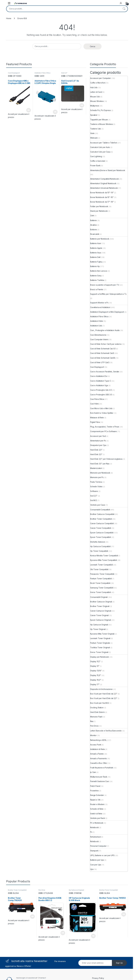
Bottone (93, 229)
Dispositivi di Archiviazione (101, 689)
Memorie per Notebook (100, 473)
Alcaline (93, 225)
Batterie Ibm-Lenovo (99, 271)
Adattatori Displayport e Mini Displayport (107, 312)
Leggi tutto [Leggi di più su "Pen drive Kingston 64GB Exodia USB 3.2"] (63, 933)
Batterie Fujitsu (96, 262)
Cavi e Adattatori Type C (101, 381)
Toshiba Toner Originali (100, 647)
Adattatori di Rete (97, 749)
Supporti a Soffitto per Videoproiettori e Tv (108, 294)
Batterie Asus (96, 253)
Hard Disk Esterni (97, 712)
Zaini (92, 216)
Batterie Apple (96, 248)
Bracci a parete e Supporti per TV (105, 285)
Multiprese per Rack (99, 777)
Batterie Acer (96, 243)
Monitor (93, 735)
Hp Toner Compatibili (99, 551)
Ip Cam (93, 772)
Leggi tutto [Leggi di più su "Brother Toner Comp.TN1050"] (124, 914)
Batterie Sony (96, 276)
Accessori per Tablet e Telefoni (104, 143)
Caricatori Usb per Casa (100, 152)
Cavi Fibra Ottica (97, 399)
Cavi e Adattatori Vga (99, 385)
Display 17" (95, 684)
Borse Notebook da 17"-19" (102, 202)
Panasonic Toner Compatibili (102, 574)
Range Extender (97, 795)
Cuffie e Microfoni (98, 83)
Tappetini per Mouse (99, 120)
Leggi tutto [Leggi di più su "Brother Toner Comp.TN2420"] (32, 917)
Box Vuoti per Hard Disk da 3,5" (104, 698)
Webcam (94, 138)
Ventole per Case (98, 505)
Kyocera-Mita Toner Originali (102, 634)
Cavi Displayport (14, 73)
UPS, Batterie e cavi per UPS (102, 855)
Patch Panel (95, 786)
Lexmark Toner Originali (100, 638)
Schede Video (96, 486)
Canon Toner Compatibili (101, 528)
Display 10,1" (95, 661)
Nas (92, 721)
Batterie (93, 220)
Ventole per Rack (98, 818)
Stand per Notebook (99, 211)
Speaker (94, 115)
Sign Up (119, 963)
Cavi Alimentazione (98, 335)
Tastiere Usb (96, 129)
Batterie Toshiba (97, 280)
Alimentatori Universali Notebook (104, 188)
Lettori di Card (96, 92)
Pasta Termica (96, 482)
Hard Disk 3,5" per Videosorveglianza (106, 459)
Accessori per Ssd (98, 436)
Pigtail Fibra (95, 422)
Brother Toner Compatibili (101, 519)
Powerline (94, 791)
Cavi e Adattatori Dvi (99, 376)
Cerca (124, 9)
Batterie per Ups (97, 860)
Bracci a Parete (97, 289)
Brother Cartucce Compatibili (102, 514)
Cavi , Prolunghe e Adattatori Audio (105, 330)
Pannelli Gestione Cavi (100, 781)
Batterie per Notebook (100, 239)
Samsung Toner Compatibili (102, 588)
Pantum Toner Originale (100, 643)
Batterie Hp (95, 266)
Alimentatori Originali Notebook (103, 183)
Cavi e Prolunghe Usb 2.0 (101, 390)
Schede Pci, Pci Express (100, 110)
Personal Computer (98, 846)
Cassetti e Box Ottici (99, 763)
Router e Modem (97, 804)
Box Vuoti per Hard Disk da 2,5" (104, 694)
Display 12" (95, 666)
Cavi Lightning (96, 156)
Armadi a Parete (97, 754)
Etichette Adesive (98, 542)
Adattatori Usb (96, 326)
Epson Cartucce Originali (101, 620)
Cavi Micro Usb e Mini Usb (101, 408)
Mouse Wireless (97, 101)
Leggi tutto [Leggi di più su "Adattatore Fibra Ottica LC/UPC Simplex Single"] (55, 112)
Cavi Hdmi (94, 404)
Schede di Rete (97, 809)
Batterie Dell (95, 257)
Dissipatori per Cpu (98, 445)
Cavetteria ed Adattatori (100, 307)
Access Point (96, 745)
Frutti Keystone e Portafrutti (102, 768)
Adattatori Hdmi (97, 321)
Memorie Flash (96, 717)
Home (9, 18)
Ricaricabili (95, 234)
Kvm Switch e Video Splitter (102, 413)
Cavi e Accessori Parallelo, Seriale (105, 372)
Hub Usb (94, 87)
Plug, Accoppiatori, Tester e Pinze (105, 427)
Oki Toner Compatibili (99, 569)
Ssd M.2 (93, 500)
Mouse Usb (95, 97)
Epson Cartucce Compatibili (102, 533)
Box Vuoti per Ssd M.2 (100, 703)
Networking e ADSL (98, 740)
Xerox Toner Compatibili (100, 592)
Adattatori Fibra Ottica (42, 73)
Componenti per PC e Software (103, 431)
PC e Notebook (97, 823)
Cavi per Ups (96, 865)
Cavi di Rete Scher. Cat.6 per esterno (106, 344)
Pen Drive (94, 726)
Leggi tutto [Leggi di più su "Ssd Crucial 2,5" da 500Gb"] (82, 105)
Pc (91, 832)
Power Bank (95, 166)
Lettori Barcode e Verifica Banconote (106, 731)
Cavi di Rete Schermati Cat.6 (102, 353)
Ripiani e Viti (95, 800)
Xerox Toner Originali (99, 652)
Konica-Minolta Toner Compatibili (104, 556)
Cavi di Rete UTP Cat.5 (100, 362)
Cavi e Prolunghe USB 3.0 (101, 395)
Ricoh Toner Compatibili (100, 583)
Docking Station (97, 708)
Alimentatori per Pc (98, 441)
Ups (92, 869)
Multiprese (95, 106)
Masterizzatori (96, 468)
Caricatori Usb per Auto (100, 147)
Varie (92, 133)
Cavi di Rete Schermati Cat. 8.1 (103, 349)
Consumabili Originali (99, 597)
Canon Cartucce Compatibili (102, 523)
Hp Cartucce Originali (99, 625)
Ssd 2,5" (64, 73)
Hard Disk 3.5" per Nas (100, 464)
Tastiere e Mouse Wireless (102, 124)
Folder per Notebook (99, 206)
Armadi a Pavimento (98, 758)
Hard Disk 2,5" (96, 450)
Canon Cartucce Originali (101, 611)
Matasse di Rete (97, 418)
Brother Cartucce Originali (101, 602)
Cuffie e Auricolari (98, 161)
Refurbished (95, 837)
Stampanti (94, 851)
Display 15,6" (96, 675)
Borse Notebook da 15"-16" (102, 197)
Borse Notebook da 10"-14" (102, 193)
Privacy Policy (98, 978)
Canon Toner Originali (99, 615)
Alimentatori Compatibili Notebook (104, 179)
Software (94, 491)
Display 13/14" (96, 671)
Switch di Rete (96, 814)
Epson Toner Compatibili (100, 537)
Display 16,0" (96, 680)
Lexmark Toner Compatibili (101, 565)
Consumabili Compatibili (100, 510)
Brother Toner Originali (100, 606)
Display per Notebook (100, 657)
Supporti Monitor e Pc (99, 303)
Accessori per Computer (100, 78)
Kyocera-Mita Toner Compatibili (104, 560)
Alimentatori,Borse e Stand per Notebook (108, 170)
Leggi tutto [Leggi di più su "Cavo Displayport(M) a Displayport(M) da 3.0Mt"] (29, 110)
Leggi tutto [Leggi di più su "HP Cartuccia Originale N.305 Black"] (93, 936)
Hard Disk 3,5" (96, 454)
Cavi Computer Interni (99, 339)
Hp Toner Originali (98, 629)
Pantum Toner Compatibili (101, 579)
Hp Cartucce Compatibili (100, 546)
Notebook (94, 827)
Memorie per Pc (97, 477)
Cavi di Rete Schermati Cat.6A (103, 358)
